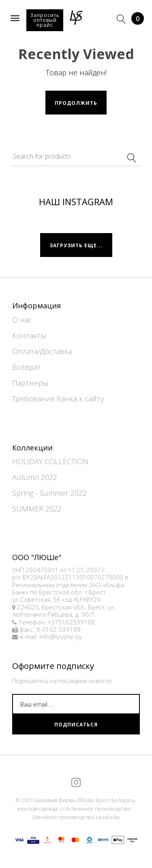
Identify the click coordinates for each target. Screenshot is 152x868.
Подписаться (76, 725)
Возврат (27, 367)
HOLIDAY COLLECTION (50, 461)
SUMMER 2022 (37, 509)
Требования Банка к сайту (58, 399)
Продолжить (76, 103)
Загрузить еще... (76, 245)
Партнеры (30, 383)
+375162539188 (71, 622)
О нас (22, 320)
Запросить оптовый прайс (45, 20)
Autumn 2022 (35, 477)
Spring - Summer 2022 (49, 493)
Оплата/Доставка (42, 351)
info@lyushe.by (61, 637)
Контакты (29, 335)
